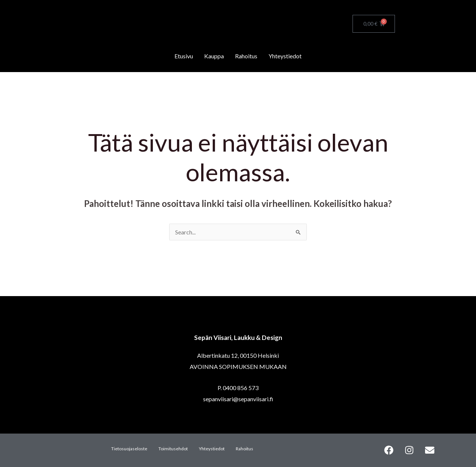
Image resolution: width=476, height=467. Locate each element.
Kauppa (214, 56)
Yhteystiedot (285, 56)
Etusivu (184, 56)
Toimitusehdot (173, 449)
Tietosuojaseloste (129, 449)
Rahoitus (246, 56)
